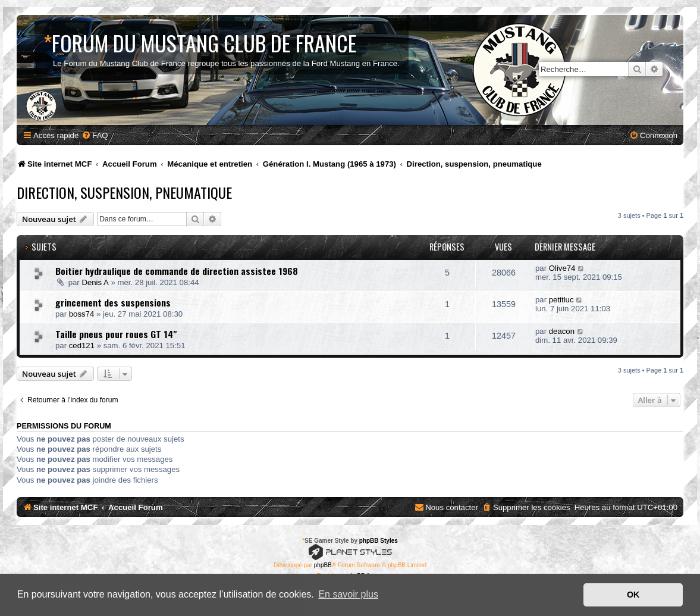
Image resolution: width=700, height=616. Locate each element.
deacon (562, 331)
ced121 (82, 345)
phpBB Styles (379, 541)
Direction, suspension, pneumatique (124, 192)
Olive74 (562, 268)
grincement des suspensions (113, 302)
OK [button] (633, 595)
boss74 (82, 314)
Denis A (95, 282)
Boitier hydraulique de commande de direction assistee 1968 (177, 271)
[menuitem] (95, 135)
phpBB (323, 565)
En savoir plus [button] (348, 594)
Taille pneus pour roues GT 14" (116, 334)
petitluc (561, 300)
